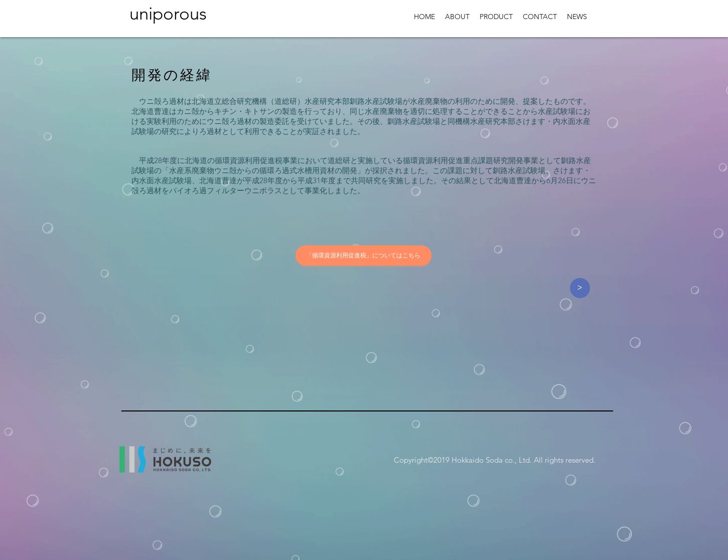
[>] (580, 288)
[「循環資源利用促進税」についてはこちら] (363, 255)
